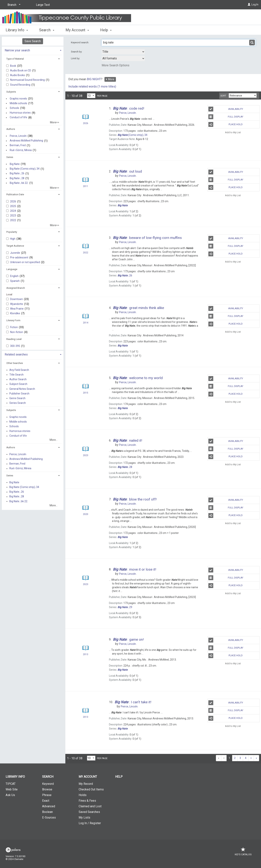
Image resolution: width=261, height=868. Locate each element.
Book (13, 66)
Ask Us (10, 795)
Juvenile (15, 253)
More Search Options (116, 65)
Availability (226, 109)
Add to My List (233, 132)
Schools (14, 108)
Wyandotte (17, 304)
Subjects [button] (11, 92)
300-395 (15, 346)
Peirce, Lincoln (18, 136)
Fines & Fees (87, 801)
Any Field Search (19, 370)
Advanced (49, 806)
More (110, 79)
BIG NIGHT (94, 79)
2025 (13, 206)
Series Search (18, 403)
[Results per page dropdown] (91, 96)
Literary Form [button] (13, 320)
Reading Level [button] (14, 339)
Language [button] (12, 269)
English (15, 276)
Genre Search (17, 398)
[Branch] (13, 5)
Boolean (47, 812)
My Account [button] (77, 30)
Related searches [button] (16, 354)
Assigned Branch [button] (16, 288)
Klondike (15, 313)
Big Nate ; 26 (17, 174)
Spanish (15, 281)
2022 (13, 220)
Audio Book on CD (21, 70)
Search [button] (47, 30)
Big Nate (15, 164)
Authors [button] (11, 129)
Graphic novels (18, 99)
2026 (13, 201)
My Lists (84, 817)
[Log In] (249, 4)
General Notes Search (22, 389)
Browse (47, 789)
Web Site (12, 789)
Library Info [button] (17, 30)
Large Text (43, 5)
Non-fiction (17, 332)
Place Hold (226, 124)
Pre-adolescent (19, 257)
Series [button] (10, 157)
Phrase (47, 795)
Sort (223, 96)
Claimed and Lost (90, 806)
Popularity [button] (12, 232)
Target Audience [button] (15, 246)
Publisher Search (19, 394)
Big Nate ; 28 (17, 178)
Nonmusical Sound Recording (28, 80)
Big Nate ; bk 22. (19, 183)
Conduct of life (18, 117)
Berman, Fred (18, 145)
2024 (13, 211)
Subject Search (18, 384)
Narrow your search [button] (17, 50)
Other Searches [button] (15, 363)
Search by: (77, 52)
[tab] (33, 50)
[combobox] (123, 52)
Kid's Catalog (243, 853)
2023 (13, 216)
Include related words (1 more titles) (92, 86)
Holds (83, 795)
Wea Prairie (17, 309)
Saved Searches (89, 812)
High (13, 239)
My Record (86, 784)
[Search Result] (86, 117)
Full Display (226, 117)
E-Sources (49, 817)
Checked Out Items (91, 789)
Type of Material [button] (15, 59)
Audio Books (18, 75)
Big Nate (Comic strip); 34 (25, 169)
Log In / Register (90, 823)
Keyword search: (80, 42)
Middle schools (18, 103)
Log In (255, 4)
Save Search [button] (33, 41)
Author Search (18, 379)
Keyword (48, 784)
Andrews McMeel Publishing (26, 141)
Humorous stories (20, 113)
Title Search (16, 375)
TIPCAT (11, 784)
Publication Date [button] (15, 194)
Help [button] (106, 30)
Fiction (14, 327)
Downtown (17, 299)
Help (119, 777)
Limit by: (76, 58)
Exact (46, 801)
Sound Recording (21, 85)
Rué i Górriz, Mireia (21, 150)
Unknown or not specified (25, 262)
